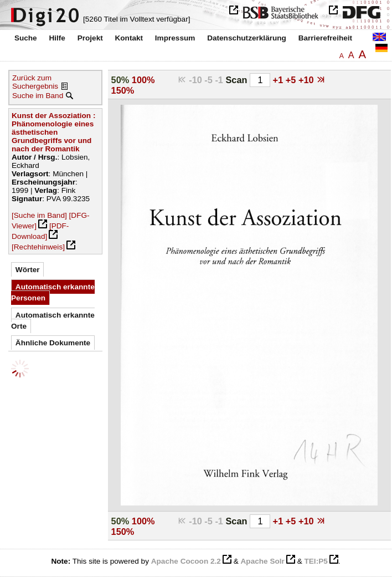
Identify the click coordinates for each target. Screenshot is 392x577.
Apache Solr (263, 561)
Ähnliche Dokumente (53, 343)
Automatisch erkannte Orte (53, 321)
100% (143, 80)
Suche (26, 38)
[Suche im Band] (39, 215)
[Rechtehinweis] (38, 247)
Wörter (28, 270)
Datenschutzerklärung (247, 38)
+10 (307, 80)
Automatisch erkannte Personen (53, 292)
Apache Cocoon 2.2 (186, 561)
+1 (279, 80)
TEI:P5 (316, 561)
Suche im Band (38, 96)
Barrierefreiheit (325, 38)
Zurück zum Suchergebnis (35, 82)
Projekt (90, 38)
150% (123, 90)
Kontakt (129, 38)
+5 (292, 80)
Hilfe (57, 38)
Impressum (175, 38)
